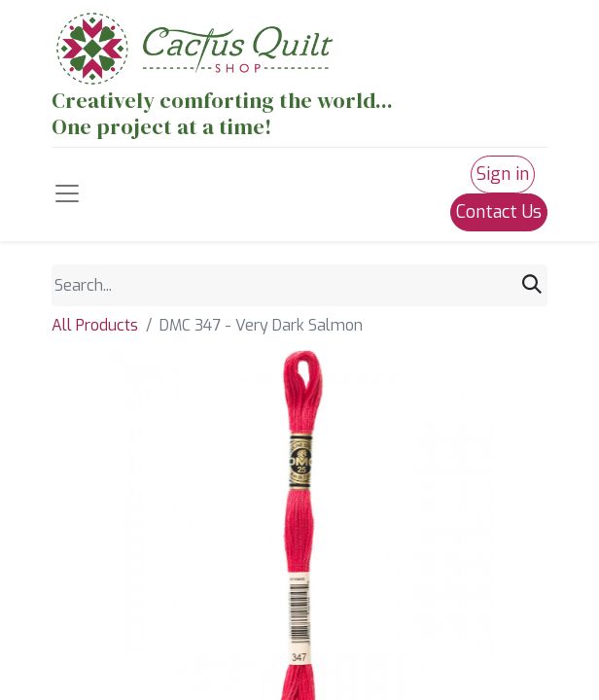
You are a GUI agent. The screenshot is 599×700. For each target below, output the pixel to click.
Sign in (503, 174)
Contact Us (499, 212)
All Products (95, 325)
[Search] (532, 285)
